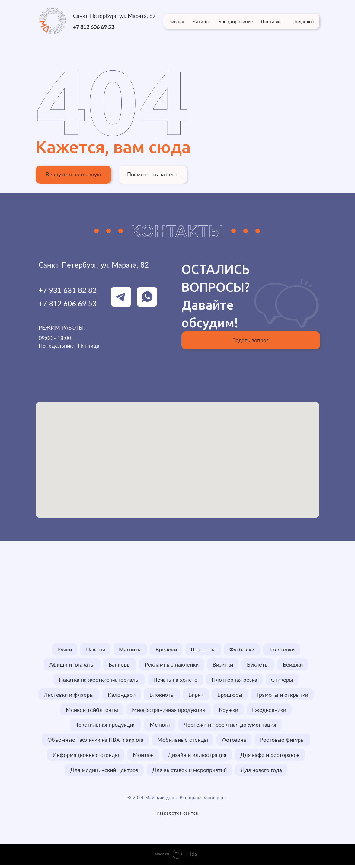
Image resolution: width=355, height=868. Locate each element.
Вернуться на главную (73, 174)
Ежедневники (270, 711)
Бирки (196, 696)
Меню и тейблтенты (91, 711)
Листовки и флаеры (67, 696)
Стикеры (283, 680)
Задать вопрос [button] (251, 340)
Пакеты (94, 650)
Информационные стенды (85, 757)
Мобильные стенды (182, 742)
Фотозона (234, 742)
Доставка (271, 21)
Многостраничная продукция (168, 711)
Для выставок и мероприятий (189, 773)
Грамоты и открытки (284, 696)
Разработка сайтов (177, 816)
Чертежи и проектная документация (231, 727)
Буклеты (259, 665)
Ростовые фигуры (283, 742)
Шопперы (204, 650)
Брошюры (231, 696)
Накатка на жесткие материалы (99, 680)
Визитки (223, 665)
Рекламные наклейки (171, 665)
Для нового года (262, 773)
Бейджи (294, 665)
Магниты (130, 650)
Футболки (243, 650)
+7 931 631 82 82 (68, 290)
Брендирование (236, 21)
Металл (160, 727)
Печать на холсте (175, 680)
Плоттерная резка (235, 680)
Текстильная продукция (105, 727)
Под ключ (303, 21)
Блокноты (162, 696)
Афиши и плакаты (71, 665)
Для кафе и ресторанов (271, 757)
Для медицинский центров (104, 773)
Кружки (229, 711)
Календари (121, 696)
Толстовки (283, 650)
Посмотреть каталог (153, 174)
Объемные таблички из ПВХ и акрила (94, 742)
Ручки (63, 650)
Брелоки (166, 650)
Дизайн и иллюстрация (197, 757)
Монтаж (143, 757)
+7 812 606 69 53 (94, 27)
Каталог (202, 21)
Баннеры (119, 665)
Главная (176, 21)
